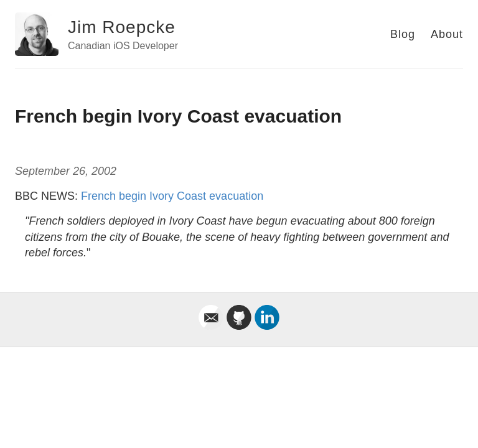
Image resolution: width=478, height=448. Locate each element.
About (447, 34)
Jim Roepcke (122, 27)
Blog (403, 34)
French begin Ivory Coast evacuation (172, 196)
